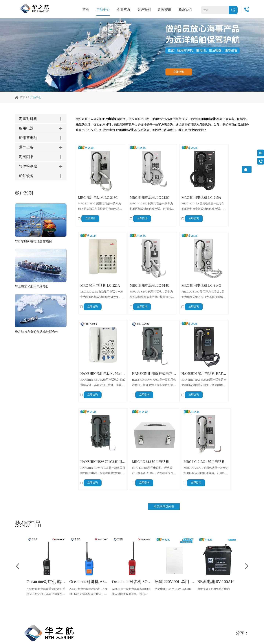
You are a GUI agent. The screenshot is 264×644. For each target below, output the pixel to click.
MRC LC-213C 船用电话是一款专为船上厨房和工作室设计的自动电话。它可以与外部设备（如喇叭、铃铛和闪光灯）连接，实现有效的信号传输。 (96, 200)
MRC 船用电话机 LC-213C (96, 190)
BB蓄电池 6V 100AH (217, 475)
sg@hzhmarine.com (180, 588)
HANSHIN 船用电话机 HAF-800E (96, 354)
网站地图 (83, 634)
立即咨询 (90, 212)
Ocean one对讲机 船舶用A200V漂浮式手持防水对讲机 (47, 475)
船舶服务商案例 (113, 564)
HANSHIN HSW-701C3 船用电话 (140, 354)
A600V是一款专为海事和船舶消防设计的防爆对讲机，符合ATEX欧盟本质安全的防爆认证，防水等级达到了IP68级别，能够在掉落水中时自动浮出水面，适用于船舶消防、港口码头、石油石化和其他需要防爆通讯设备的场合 (131, 486)
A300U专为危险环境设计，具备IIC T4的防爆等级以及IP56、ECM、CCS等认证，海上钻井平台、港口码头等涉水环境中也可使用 (89, 486)
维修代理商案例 (113, 582)
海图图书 (50, 588)
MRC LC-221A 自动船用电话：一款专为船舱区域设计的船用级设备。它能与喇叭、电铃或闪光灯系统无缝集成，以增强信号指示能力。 (227, 200)
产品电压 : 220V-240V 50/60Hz (174, 482)
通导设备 (50, 582)
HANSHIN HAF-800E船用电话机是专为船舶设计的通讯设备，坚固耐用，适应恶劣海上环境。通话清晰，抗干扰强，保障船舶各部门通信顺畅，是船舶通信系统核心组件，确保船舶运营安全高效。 (96, 363)
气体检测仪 (51, 594)
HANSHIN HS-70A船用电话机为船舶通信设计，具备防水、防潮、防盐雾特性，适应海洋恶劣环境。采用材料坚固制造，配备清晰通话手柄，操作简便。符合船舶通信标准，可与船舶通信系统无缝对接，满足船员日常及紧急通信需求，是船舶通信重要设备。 (183, 282)
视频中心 (79, 588)
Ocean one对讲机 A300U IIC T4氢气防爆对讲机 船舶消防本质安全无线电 (89, 475)
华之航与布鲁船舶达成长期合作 (38, 333)
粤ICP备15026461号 (103, 634)
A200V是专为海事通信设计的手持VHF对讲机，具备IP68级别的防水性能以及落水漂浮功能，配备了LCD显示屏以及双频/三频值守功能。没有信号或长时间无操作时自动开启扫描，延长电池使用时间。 (46, 486)
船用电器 (50, 570)
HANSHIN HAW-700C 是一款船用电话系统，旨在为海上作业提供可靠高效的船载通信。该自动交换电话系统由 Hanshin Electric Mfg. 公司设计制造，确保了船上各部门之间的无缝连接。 (228, 282)
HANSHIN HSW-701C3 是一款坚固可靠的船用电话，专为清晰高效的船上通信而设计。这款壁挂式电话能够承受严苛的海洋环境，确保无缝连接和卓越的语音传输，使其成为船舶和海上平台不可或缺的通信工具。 (140, 363)
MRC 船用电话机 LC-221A (228, 190)
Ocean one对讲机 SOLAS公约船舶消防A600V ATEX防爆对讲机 (132, 475)
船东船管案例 (111, 570)
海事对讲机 (51, 564)
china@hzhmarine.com (184, 576)
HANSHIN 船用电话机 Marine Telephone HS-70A (184, 272)
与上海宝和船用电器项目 (33, 287)
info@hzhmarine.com (181, 599)
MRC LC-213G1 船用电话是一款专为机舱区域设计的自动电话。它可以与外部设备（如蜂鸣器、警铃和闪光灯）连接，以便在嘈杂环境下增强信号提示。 (227, 363)
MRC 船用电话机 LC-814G (140, 272)
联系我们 (185, 10)
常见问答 (138, 576)
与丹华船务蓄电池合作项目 (34, 242)
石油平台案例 (111, 588)
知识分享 (138, 582)
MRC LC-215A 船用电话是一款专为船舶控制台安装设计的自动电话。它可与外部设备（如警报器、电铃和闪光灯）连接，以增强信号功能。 (184, 200)
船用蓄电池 (51, 576)
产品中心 (103, 10)
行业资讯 (138, 570)
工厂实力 (79, 570)
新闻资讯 (165, 10)
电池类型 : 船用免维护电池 (215, 482)
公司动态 (138, 564)
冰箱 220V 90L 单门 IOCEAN (175, 475)
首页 (86, 10)
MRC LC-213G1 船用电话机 (228, 354)
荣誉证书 (79, 582)
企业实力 (124, 10)
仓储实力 (79, 576)
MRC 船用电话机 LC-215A (184, 190)
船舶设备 (50, 599)
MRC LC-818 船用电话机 (184, 354)
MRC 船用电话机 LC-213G (140, 190)
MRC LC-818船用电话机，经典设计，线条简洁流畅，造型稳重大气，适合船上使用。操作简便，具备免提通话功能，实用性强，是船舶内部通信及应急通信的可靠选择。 (184, 363)
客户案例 (144, 10)
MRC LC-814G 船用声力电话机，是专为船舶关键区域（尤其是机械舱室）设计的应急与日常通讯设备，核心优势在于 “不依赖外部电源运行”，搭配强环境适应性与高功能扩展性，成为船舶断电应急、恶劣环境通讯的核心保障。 (140, 282)
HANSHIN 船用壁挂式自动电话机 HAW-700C (228, 272)
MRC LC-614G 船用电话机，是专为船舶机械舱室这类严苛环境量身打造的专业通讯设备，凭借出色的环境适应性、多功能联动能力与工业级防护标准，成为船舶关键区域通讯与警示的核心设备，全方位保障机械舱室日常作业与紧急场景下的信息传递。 (96, 282)
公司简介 (79, 564)
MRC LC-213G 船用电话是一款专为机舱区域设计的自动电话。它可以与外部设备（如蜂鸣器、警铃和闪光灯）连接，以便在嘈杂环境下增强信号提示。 (140, 200)
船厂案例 (109, 576)
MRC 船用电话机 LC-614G (96, 272)
